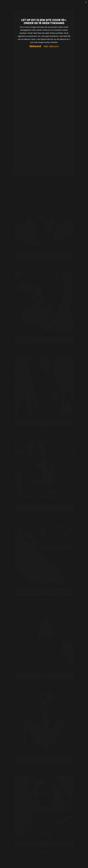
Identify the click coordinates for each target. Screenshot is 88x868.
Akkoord (35, 46)
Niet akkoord (51, 46)
